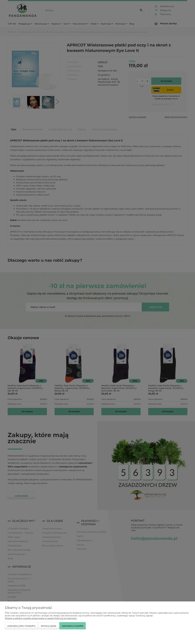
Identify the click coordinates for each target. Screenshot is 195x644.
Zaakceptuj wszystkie (73, 626)
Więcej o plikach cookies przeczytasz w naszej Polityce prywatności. (41, 618)
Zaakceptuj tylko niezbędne (21, 626)
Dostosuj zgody (49, 626)
